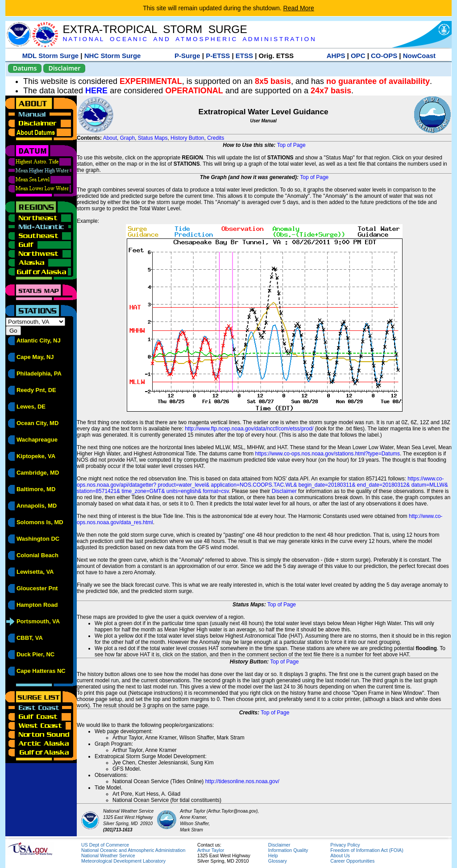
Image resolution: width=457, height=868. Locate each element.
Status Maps (153, 138)
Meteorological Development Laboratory (123, 861)
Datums (25, 68)
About (110, 138)
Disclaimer (64, 68)
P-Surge (187, 56)
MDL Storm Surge (50, 56)
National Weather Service (108, 855)
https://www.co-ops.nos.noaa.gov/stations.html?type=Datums (328, 454)
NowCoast (419, 56)
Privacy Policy (345, 845)
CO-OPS (384, 56)
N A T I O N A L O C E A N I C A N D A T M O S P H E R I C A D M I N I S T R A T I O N (189, 39)
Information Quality (288, 850)
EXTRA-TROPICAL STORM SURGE (155, 29)
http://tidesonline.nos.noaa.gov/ (242, 781)
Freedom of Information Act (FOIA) (367, 850)
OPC (358, 56)
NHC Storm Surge (113, 56)
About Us (340, 855)
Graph (127, 138)
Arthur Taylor (211, 850)
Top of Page (291, 145)
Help (273, 855)
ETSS (244, 56)
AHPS (336, 56)
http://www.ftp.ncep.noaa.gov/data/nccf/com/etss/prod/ (249, 429)
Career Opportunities (352, 861)
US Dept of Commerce (105, 845)
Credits (216, 138)
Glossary (278, 861)
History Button (187, 138)
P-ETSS (218, 56)
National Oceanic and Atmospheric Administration (133, 850)
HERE (96, 91)
